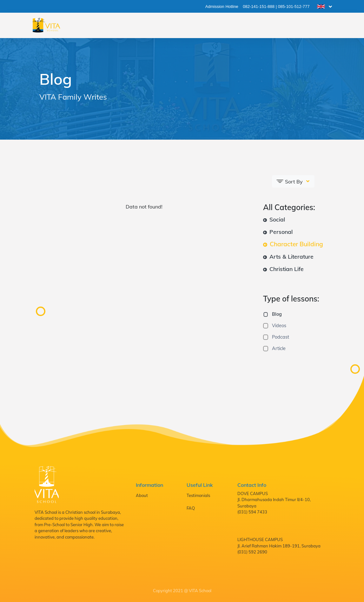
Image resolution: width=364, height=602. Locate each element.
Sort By (290, 181)
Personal (278, 232)
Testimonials (198, 495)
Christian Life (283, 269)
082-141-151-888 (259, 7)
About (142, 495)
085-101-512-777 (294, 7)
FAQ (191, 508)
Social (274, 219)
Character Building (293, 244)
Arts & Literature (288, 256)
